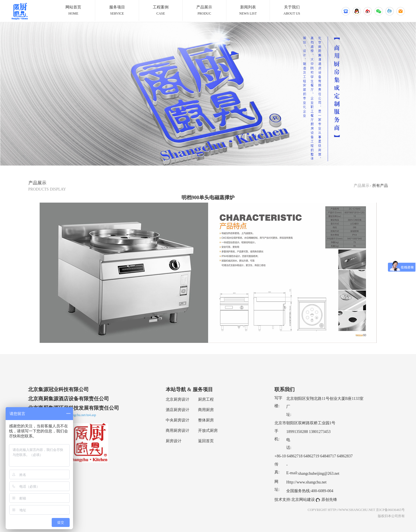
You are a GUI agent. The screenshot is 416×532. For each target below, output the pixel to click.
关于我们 (292, 11)
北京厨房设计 (178, 399)
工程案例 (161, 11)
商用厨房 (206, 410)
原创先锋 (329, 500)
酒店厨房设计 (178, 410)
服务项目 (117, 11)
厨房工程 (206, 399)
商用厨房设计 (178, 431)
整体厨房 (206, 420)
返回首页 (206, 441)
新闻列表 (248, 11)
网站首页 (73, 11)
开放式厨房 (208, 431)
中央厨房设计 (178, 420)
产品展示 (204, 11)
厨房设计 (174, 441)
